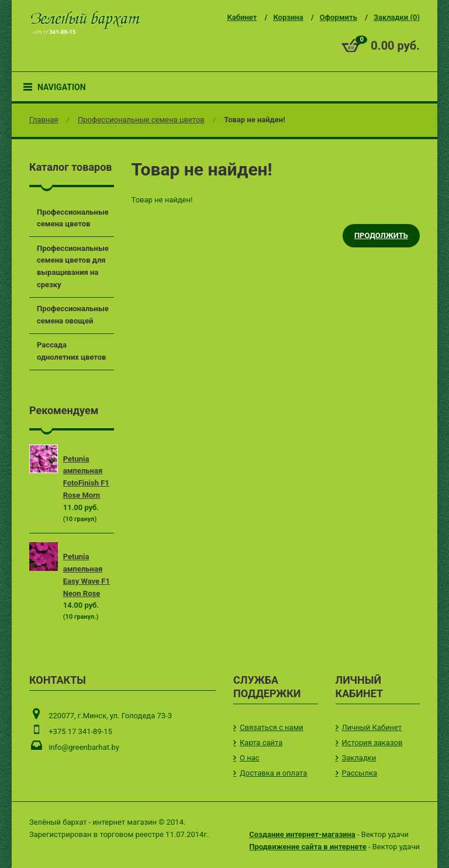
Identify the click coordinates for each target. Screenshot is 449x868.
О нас (250, 758)
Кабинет (242, 17)
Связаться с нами (272, 727)
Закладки (359, 758)
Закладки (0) (397, 17)
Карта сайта (261, 743)
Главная (44, 120)
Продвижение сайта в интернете (308, 847)
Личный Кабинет (372, 727)
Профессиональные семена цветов (141, 120)
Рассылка (360, 773)
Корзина (288, 17)
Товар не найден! (255, 120)
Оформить (339, 17)
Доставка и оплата (273, 773)
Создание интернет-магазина (302, 834)
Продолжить (381, 235)
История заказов (372, 743)
